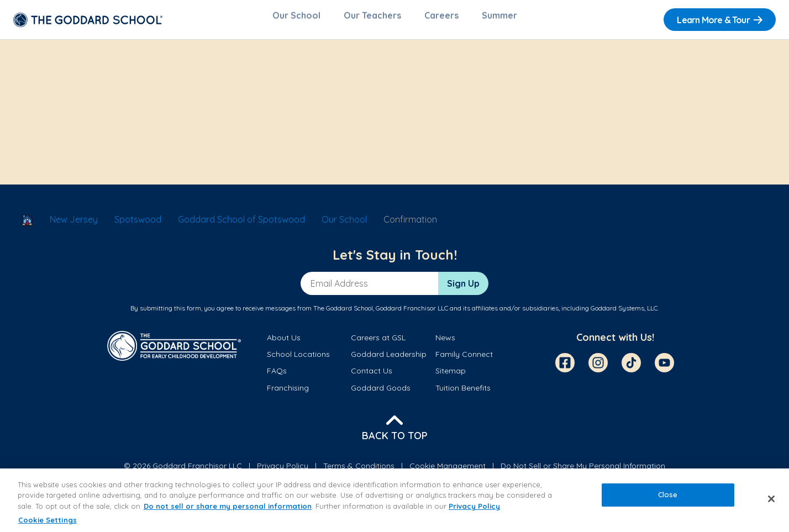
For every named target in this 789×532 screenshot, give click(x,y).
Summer (499, 20)
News (445, 343)
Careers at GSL (378, 343)
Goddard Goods (381, 393)
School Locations (298, 360)
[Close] (771, 499)
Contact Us (372, 376)
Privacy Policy (474, 506)
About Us (284, 343)
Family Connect (464, 360)
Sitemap (451, 376)
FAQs (277, 376)
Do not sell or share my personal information (228, 506)
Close (668, 494)
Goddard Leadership (389, 360)
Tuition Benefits (463, 393)
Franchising (288, 393)
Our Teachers (372, 20)
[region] (394, 500)
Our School (296, 20)
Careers (441, 20)
